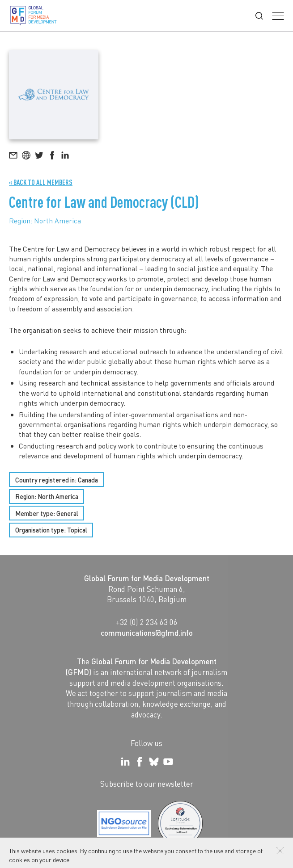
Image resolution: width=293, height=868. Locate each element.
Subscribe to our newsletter (147, 784)
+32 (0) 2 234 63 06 (147, 622)
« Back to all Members (41, 182)
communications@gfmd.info (147, 633)
